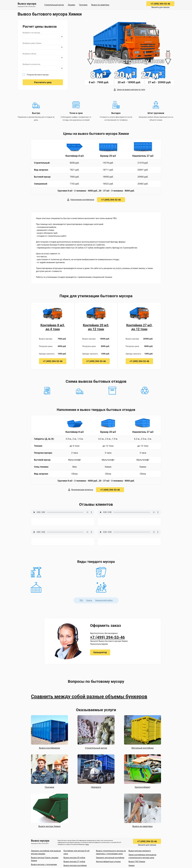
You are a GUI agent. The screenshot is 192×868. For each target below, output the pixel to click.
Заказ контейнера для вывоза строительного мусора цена (142, 856)
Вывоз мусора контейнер (75, 865)
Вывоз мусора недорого (140, 851)
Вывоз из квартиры (100, 5)
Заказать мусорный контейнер (110, 858)
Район (87, 844)
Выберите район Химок (32, 43)
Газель (89, 600)
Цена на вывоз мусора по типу (131, 90)
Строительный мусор (54, 5)
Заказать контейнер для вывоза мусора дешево (46, 852)
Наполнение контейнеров (82, 200)
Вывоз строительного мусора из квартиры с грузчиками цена (111, 852)
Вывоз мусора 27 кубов (74, 862)
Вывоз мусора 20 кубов (74, 858)
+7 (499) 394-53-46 (160, 4)
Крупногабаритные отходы (108, 862)
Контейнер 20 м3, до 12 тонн (96, 327)
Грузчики (83, 5)
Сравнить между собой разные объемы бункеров (89, 697)
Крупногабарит (142, 787)
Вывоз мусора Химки (49, 826)
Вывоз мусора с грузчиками (44, 865)
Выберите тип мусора (31, 33)
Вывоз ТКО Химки (137, 862)
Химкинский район (104, 600)
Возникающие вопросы (82, 490)
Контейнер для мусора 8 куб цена (77, 852)
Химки (132, 865)
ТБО (81, 600)
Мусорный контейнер (142, 748)
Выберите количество (31, 64)
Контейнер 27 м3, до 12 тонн (139, 327)
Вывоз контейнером (49, 748)
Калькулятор (100, 652)
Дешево (72, 5)
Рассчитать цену (43, 82)
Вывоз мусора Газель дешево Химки (45, 859)
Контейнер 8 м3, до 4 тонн (53, 327)
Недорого (96, 787)
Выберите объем (29, 54)
